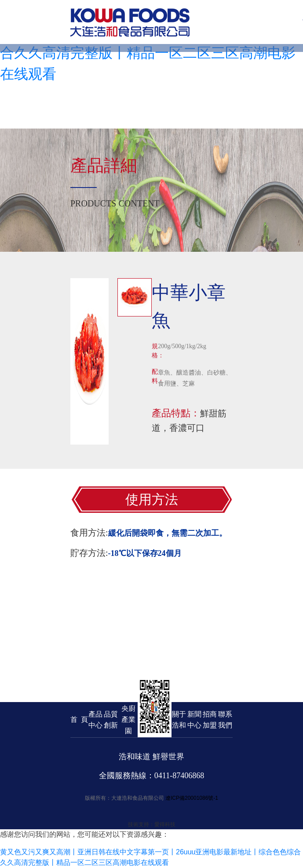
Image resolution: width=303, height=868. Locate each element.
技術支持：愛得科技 (152, 824)
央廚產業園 (128, 720)
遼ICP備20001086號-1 (192, 798)
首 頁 (79, 719)
